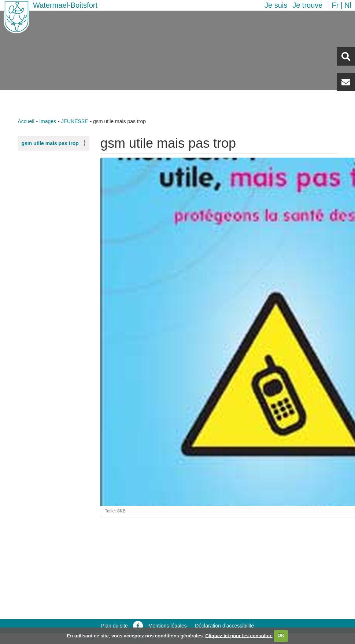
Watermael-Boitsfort (65, 5)
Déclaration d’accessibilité (224, 626)
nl (348, 5)
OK (281, 635)
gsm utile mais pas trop (50, 143)
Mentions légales (168, 626)
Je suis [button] (276, 5)
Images (48, 121)
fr (335, 5)
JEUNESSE (75, 121)
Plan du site (114, 626)
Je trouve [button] (307, 5)
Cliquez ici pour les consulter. (239, 635)
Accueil (26, 121)
